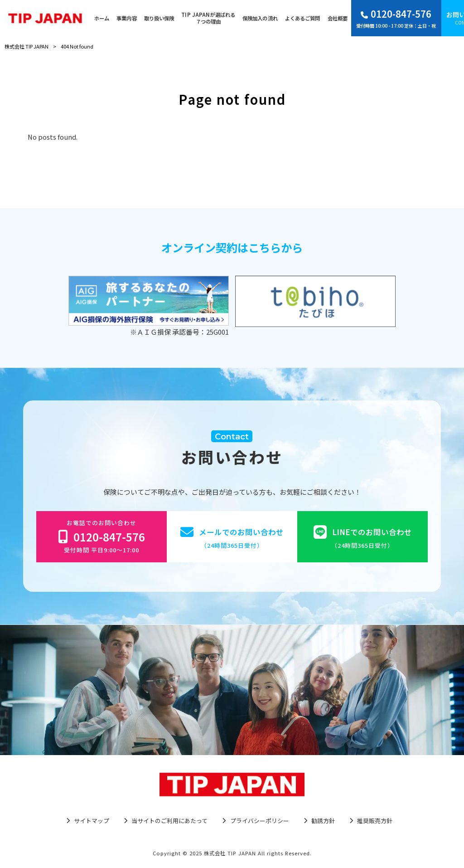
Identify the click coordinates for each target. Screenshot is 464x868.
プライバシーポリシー (260, 821)
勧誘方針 (323, 821)
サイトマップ (92, 821)
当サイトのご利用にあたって (169, 821)
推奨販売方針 (375, 821)
